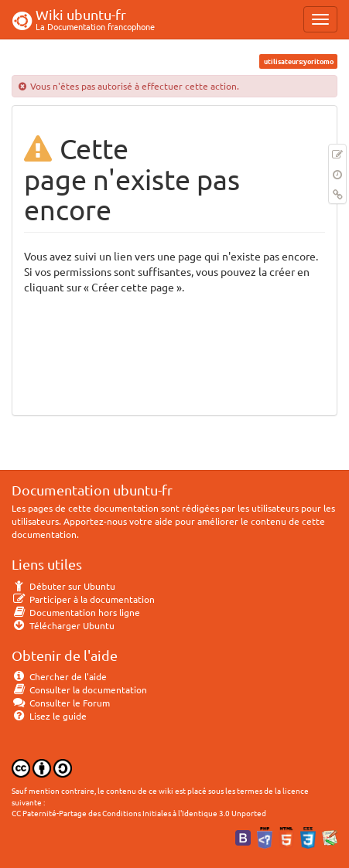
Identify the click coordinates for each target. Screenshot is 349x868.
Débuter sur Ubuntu (63, 586)
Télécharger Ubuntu (63, 625)
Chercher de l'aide (59, 676)
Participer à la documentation (83, 599)
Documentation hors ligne (76, 612)
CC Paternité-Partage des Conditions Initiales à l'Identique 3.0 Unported (139, 813)
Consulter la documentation (79, 689)
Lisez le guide (49, 716)
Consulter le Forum (61, 703)
